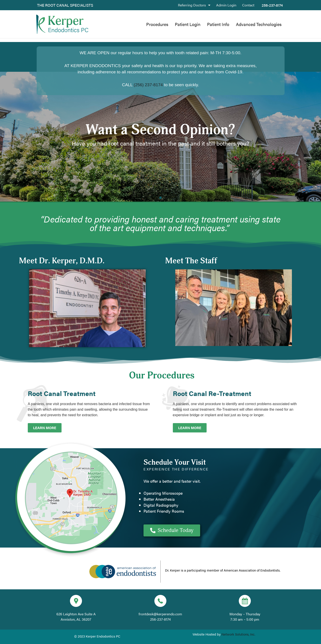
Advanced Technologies (259, 24)
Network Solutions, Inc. (238, 634)
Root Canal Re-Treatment (212, 393)
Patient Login (188, 24)
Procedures (157, 24)
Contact (248, 5)
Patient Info (218, 24)
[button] (3, 135)
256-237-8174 (272, 5)
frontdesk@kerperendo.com (160, 614)
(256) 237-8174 (148, 85)
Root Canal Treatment (62, 393)
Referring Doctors (194, 5)
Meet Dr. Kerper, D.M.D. (62, 261)
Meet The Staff (191, 261)
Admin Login (226, 5)
